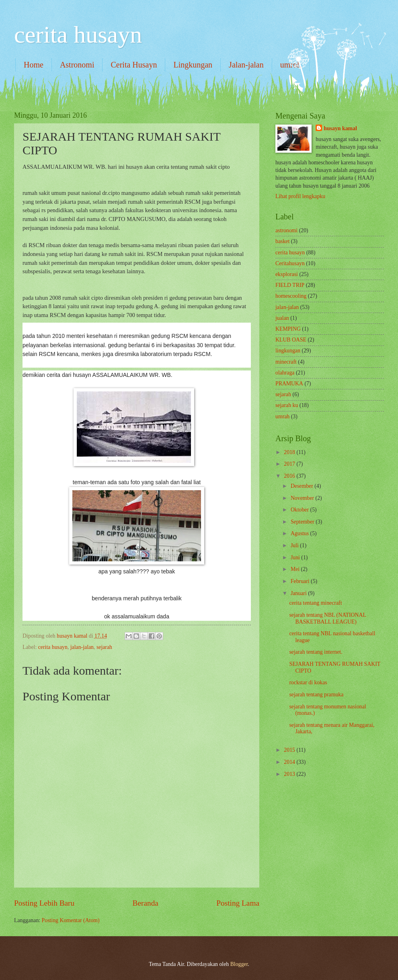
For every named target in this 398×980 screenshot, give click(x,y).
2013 (290, 774)
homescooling (291, 296)
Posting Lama (238, 903)
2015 (290, 750)
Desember (303, 486)
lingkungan (288, 351)
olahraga (285, 373)
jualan (282, 318)
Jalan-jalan (246, 65)
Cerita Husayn (134, 65)
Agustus (301, 533)
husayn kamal (340, 128)
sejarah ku (287, 405)
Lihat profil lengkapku (300, 196)
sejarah (104, 647)
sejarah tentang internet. (316, 652)
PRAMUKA (289, 384)
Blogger (239, 964)
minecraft (286, 362)
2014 (290, 762)
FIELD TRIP (290, 285)
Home (34, 65)
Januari (299, 593)
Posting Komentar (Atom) (71, 920)
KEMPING (288, 329)
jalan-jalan (82, 647)
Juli (295, 545)
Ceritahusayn (290, 263)
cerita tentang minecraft (315, 603)
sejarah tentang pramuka (316, 695)
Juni (296, 558)
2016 (290, 476)
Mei (296, 569)
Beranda (146, 903)
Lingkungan (193, 65)
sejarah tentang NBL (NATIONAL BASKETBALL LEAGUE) (327, 618)
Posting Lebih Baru (44, 903)
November (303, 498)
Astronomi (77, 65)
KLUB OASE (291, 340)
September (303, 522)
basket (282, 241)
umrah (282, 416)
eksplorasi (287, 274)
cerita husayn (78, 35)
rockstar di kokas (308, 682)
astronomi (286, 230)
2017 (290, 464)
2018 (290, 452)
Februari (301, 581)
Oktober (301, 510)
